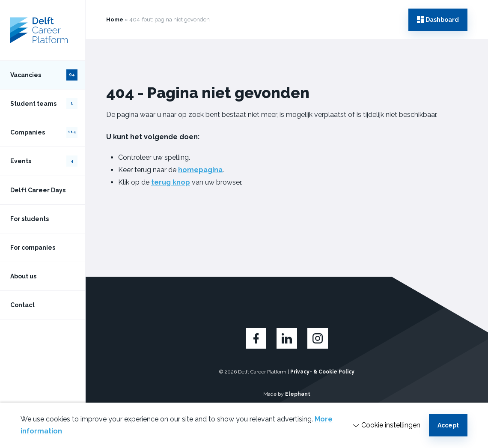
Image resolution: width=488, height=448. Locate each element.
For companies (33, 248)
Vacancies (44, 75)
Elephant (298, 394)
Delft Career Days (38, 190)
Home (115, 19)
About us (23, 276)
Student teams (44, 104)
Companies (44, 132)
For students (30, 219)
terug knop (171, 182)
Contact (22, 305)
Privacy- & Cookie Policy (322, 372)
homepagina (200, 170)
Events (44, 161)
